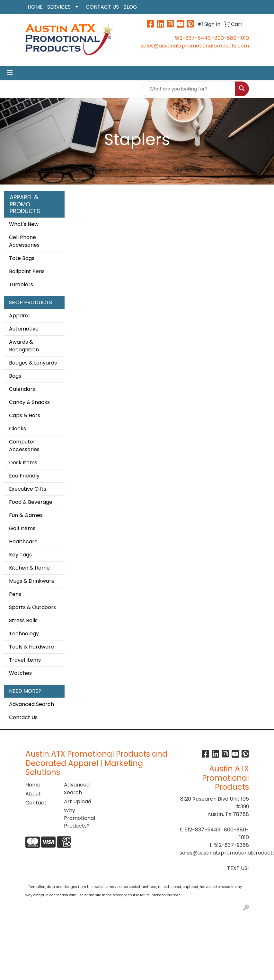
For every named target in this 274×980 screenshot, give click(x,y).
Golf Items (22, 528)
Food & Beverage (31, 502)
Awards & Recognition (24, 346)
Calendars (22, 389)
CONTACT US (102, 7)
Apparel (19, 316)
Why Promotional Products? (79, 818)
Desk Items (23, 463)
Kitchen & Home (29, 568)
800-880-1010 (232, 38)
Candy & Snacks (29, 402)
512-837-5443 (193, 38)
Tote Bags (22, 258)
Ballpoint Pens (27, 271)
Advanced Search (31, 704)
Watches (20, 673)
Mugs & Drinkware (32, 581)
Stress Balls (23, 620)
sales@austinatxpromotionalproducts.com (195, 46)
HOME (35, 7)
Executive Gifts (28, 489)
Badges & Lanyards (33, 363)
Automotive (24, 329)
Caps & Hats (25, 415)
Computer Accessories (24, 446)
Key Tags (20, 555)
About (33, 794)
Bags (15, 376)
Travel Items (25, 660)
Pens (15, 594)
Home (33, 785)
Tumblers (21, 284)
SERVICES (59, 7)
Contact (36, 803)
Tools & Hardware (31, 647)
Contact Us (23, 717)
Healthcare (23, 542)
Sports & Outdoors (32, 607)
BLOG (130, 7)
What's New (24, 224)
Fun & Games (26, 515)
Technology (24, 634)
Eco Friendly (24, 476)
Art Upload (78, 801)
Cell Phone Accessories (24, 241)
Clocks (18, 429)
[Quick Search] (188, 89)
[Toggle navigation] (10, 73)
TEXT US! (238, 868)
